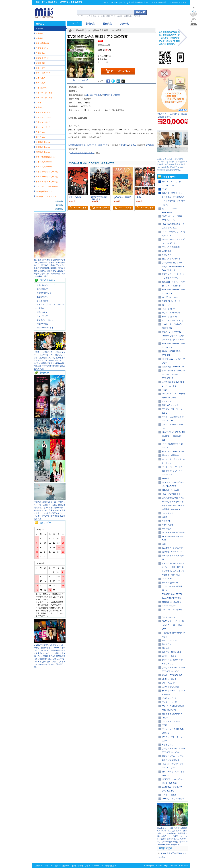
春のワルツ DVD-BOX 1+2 (173, 452)
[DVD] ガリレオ (168, 309)
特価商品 (59, 209)
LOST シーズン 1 (169, 656)
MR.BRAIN (167, 521)
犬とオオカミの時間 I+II (172, 714)
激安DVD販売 (76, 2)
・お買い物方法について (45, 285)
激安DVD (124, 145)
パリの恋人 (167, 529)
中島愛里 (98, 95)
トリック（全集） (169, 795)
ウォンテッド (168, 513)
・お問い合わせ (41, 312)
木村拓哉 (128, 16)
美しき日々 (167, 644)
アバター (166, 189)
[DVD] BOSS (167, 579)
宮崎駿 (120, 16)
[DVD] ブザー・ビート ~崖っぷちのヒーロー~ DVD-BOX (173, 625)
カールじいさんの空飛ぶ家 (173, 799)
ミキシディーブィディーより (82, 153)
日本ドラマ (53, 2)
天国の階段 (167, 251)
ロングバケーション (170, 297)
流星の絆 (166, 648)
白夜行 (165, 718)
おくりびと (167, 305)
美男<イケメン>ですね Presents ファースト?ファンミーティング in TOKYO (173, 336)
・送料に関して (41, 289)
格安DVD (64, 2)
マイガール (167, 401)
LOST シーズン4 (169, 679)
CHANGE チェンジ (170, 405)
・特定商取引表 (41, 324)
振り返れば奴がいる (170, 583)
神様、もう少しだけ (170, 317)
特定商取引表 (111, 866)
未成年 (165, 390)
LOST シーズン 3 (169, 606)
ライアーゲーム (169, 617)
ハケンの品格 (168, 525)
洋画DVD (49, 866)
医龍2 (164, 517)
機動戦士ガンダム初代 (171, 602)
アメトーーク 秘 (169, 702)
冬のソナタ (167, 255)
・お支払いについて (43, 293)
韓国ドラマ (40, 2)
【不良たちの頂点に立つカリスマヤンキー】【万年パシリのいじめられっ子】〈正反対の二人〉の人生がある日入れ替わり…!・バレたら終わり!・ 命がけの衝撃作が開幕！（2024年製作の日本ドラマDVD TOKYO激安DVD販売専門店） (50, 360)
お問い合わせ (78, 866)
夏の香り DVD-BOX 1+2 (172, 675)
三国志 (165, 725)
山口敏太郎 (115, 95)
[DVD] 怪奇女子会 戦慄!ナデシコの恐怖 (105, 30)
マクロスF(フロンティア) (172, 320)
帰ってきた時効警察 (170, 455)
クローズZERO (168, 683)
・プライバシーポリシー (45, 320)
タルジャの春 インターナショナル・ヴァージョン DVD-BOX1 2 (173, 374)
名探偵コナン (94, 16)
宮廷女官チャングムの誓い (173, 548)
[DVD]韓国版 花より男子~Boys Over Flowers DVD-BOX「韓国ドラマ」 (173, 266)
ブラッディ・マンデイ (171, 721)
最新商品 (59, 205)
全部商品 (59, 201)
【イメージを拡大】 (81, 80)
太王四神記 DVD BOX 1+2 (173, 367)
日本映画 (80, 30)
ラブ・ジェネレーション (172, 313)
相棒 (103, 16)
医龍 (164, 544)
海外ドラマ (103, 145)
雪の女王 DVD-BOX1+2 (172, 552)
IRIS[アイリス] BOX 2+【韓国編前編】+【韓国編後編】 (173, 436)
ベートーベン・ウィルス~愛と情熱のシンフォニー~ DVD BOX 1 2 (173, 471)
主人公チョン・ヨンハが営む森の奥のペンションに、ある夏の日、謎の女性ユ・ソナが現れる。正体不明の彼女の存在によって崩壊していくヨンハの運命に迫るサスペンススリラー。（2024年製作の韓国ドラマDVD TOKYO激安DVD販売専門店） (172, 836)
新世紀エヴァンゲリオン (172, 259)
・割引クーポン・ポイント (46, 328)
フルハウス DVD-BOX (171, 247)
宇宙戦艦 (137, 16)
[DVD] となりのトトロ (171, 494)
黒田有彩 (89, 95)
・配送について (41, 297)
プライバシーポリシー (94, 866)
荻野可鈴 (106, 95)
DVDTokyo (164, 866)
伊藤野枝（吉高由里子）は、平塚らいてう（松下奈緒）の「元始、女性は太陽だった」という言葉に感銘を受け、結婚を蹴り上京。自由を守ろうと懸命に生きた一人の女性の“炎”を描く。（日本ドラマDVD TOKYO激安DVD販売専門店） (50, 510)
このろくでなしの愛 (170, 687)
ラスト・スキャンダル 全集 (173, 532)
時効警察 (166, 479)
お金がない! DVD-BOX (171, 652)
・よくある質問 (41, 301)
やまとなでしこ (169, 745)
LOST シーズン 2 (169, 698)
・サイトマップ (41, 316)
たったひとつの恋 (169, 640)
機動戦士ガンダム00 (170, 490)
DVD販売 (150, 145)
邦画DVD (39, 866)
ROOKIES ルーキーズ (171, 301)
